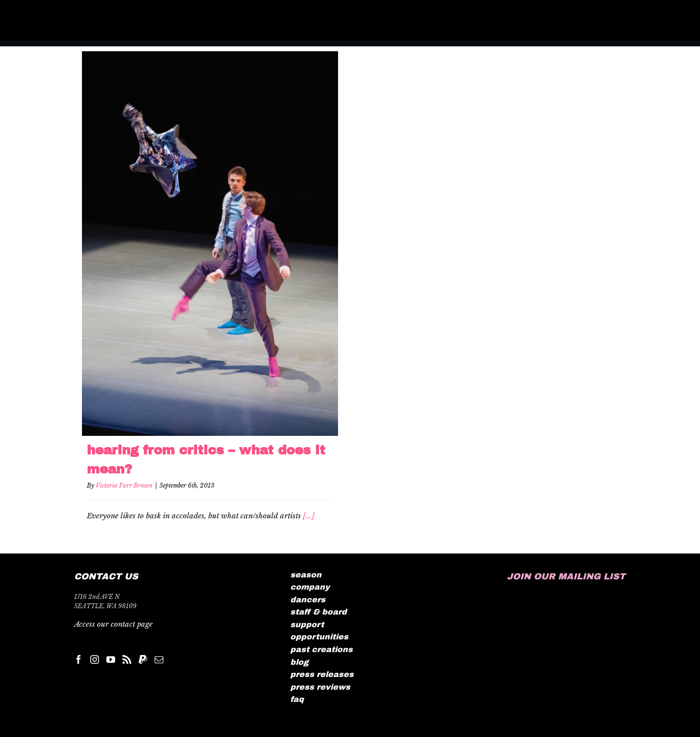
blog (300, 662)
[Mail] (159, 659)
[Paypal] (143, 659)
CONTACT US (106, 576)
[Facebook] (79, 659)
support (307, 624)
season (306, 575)
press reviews (320, 687)
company (310, 587)
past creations (321, 649)
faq (297, 699)
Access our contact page (113, 624)
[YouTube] (111, 659)
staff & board (319, 612)
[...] (309, 516)
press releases (322, 674)
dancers (308, 600)
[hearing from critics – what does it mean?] (210, 244)
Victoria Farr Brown (124, 485)
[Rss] (127, 659)
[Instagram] (95, 659)
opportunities (319, 637)
